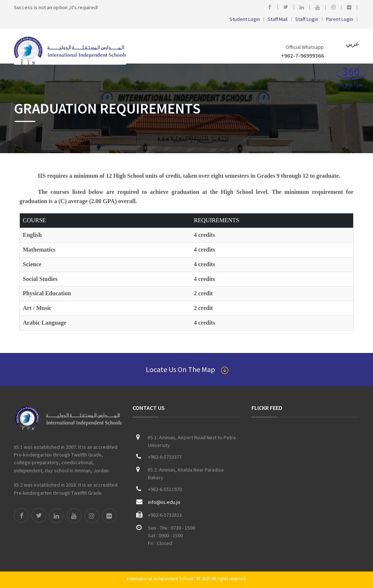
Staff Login (307, 19)
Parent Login (340, 19)
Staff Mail (278, 19)
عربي (352, 44)
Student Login (245, 19)
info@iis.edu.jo (164, 502)
